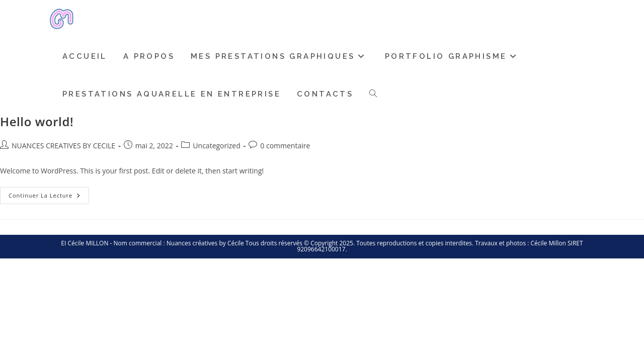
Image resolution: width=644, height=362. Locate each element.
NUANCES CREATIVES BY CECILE (63, 146)
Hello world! (37, 121)
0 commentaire (285, 146)
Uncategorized (216, 146)
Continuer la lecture (49, 193)
